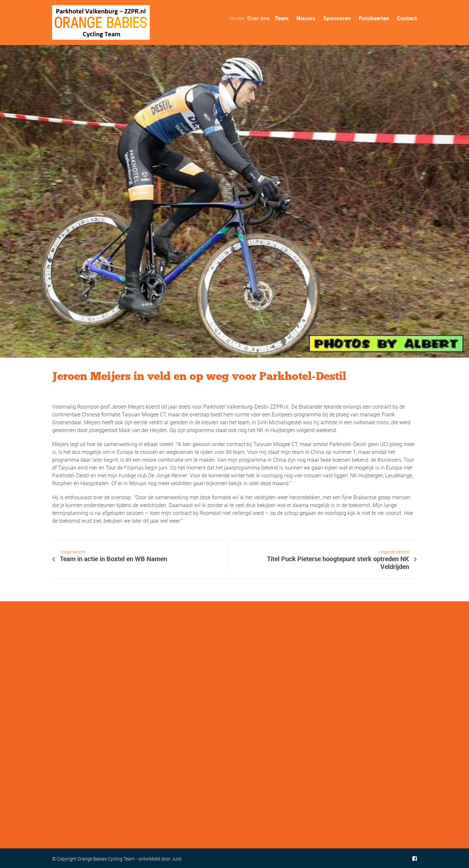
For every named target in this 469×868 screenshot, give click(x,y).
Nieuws (306, 18)
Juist (177, 859)
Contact (407, 18)
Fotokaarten (374, 18)
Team (282, 18)
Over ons (261, 18)
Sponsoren (337, 18)
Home (239, 18)
